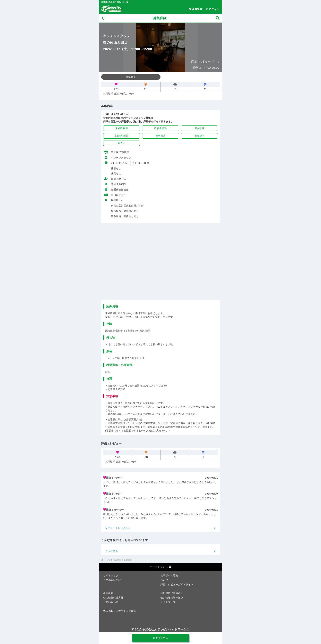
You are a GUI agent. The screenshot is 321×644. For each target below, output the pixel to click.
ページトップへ (160, 567)
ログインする (160, 638)
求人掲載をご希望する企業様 (120, 611)
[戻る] (103, 18)
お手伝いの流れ (169, 576)
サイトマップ (168, 602)
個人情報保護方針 (113, 598)
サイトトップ (111, 576)
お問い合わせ (111, 602)
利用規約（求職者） (172, 593)
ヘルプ (164, 580)
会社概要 (108, 593)
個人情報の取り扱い (172, 598)
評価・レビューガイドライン (177, 585)
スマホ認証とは (112, 580)
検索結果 (117, 560)
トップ (107, 560)
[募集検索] (218, 18)
